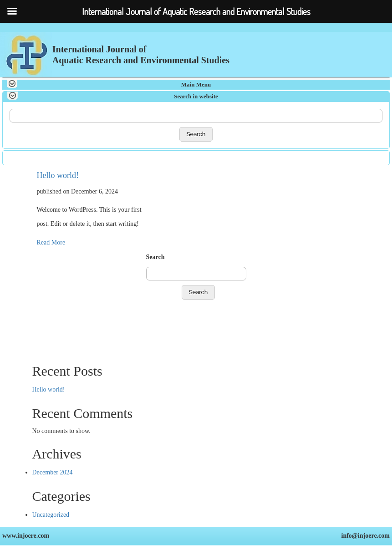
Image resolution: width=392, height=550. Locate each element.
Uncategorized (51, 515)
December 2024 (53, 472)
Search (196, 134)
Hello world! (58, 175)
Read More (51, 242)
